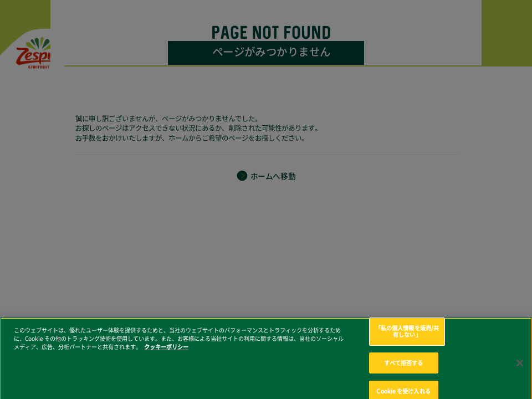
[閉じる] (520, 367)
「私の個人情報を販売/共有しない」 (407, 335)
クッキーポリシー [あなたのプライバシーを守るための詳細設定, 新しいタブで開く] (166, 351)
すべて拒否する (404, 367)
